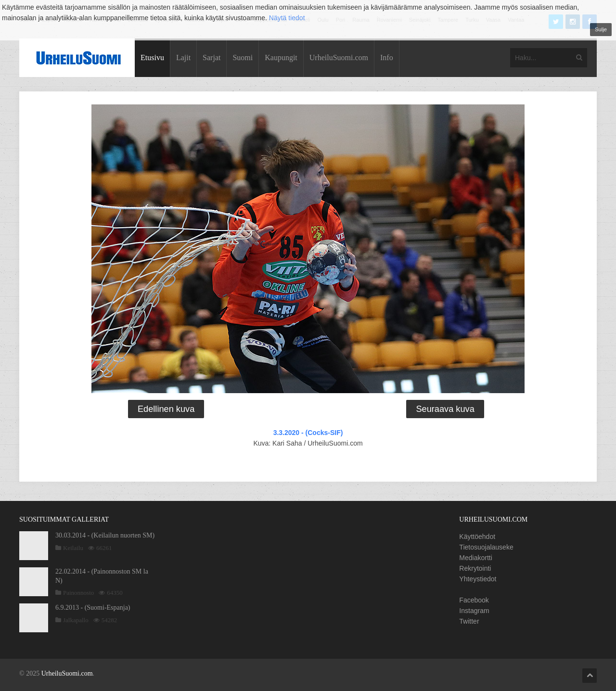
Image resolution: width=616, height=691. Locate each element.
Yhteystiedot (478, 579)
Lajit (183, 58)
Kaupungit (281, 58)
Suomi (243, 58)
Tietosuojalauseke (486, 547)
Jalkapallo (76, 620)
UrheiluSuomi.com (339, 58)
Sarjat (212, 58)
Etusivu (152, 58)
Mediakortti (475, 558)
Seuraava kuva (445, 409)
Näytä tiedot (287, 18)
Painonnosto (78, 593)
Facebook (474, 600)
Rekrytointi (475, 568)
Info (387, 58)
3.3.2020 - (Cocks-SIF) (308, 433)
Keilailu (73, 548)
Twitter (469, 621)
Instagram (474, 611)
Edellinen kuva (166, 409)
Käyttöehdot (477, 537)
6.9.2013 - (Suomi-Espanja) (93, 608)
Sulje (601, 29)
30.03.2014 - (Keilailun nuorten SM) (105, 535)
